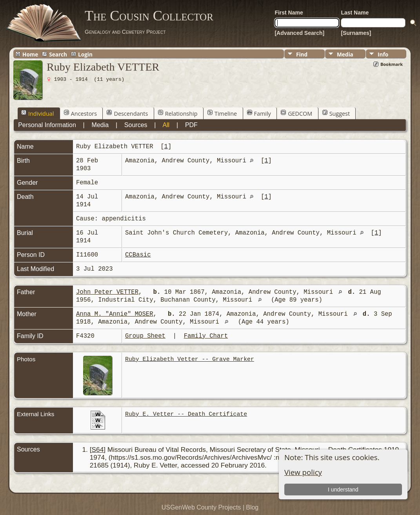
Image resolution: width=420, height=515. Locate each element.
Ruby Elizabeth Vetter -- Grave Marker (190, 359)
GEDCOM (296, 113)
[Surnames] (356, 33)
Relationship (178, 113)
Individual (37, 113)
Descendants (127, 113)
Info (383, 54)
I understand (343, 490)
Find (302, 54)
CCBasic (138, 255)
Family (259, 113)
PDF (191, 125)
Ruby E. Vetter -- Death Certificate (186, 414)
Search (58, 54)
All (166, 125)
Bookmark (392, 64)
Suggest (336, 113)
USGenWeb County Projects (201, 507)
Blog (252, 507)
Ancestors (80, 113)
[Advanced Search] (299, 33)
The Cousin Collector (149, 16)
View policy (303, 472)
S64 (98, 449)
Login (85, 54)
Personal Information (47, 125)
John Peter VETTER (107, 292)
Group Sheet (145, 336)
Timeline (222, 113)
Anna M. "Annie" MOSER (115, 314)
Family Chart (206, 336)
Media (345, 54)
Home (30, 54)
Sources (136, 125)
